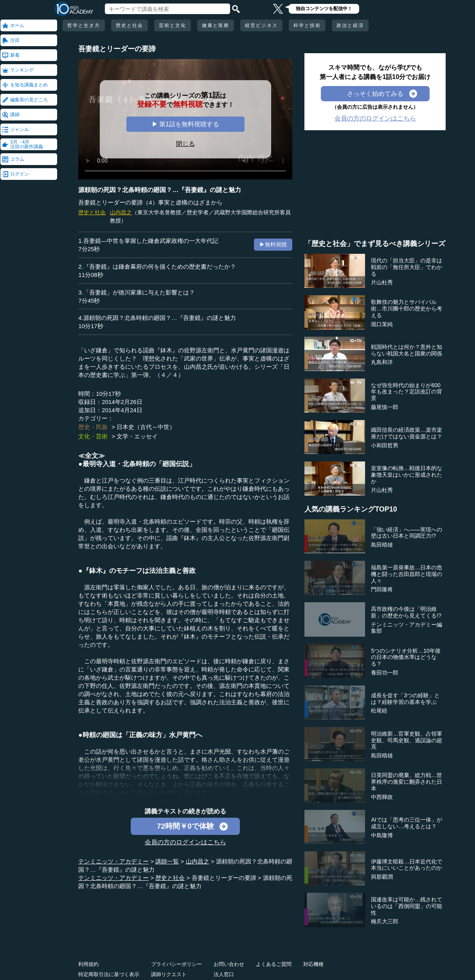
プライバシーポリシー (176, 964)
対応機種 (313, 964)
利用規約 (88, 964)
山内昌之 (121, 212)
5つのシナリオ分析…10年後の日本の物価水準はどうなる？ (406, 657)
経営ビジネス (261, 25)
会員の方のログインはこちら (185, 842)
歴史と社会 (130, 25)
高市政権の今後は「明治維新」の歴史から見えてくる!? (406, 612)
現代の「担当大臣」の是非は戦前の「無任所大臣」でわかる (407, 267)
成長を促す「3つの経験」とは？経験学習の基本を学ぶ (405, 699)
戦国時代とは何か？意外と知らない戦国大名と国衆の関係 (407, 350)
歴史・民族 (93, 427)
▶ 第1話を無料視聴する (185, 124)
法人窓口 (224, 974)
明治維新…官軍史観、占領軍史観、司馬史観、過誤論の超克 (407, 740)
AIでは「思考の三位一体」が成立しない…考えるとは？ (406, 823)
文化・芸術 (93, 436)
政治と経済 (350, 25)
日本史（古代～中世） (146, 427)
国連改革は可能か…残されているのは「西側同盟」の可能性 (407, 906)
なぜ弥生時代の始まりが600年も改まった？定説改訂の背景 (407, 392)
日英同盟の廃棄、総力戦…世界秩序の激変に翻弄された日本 (407, 782)
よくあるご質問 (274, 964)
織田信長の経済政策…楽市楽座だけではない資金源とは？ (407, 433)
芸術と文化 (173, 25)
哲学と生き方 (84, 25)
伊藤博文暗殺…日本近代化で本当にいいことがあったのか (407, 865)
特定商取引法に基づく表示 (109, 974)
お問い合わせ (229, 964)
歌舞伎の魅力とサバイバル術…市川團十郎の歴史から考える (407, 309)
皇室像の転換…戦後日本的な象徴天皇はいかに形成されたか (407, 475)
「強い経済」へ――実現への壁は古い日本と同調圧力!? (407, 533)
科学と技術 (307, 25)
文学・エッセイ (137, 436)
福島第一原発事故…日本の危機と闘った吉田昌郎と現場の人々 (407, 574)
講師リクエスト (169, 974)
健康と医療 (216, 25)
